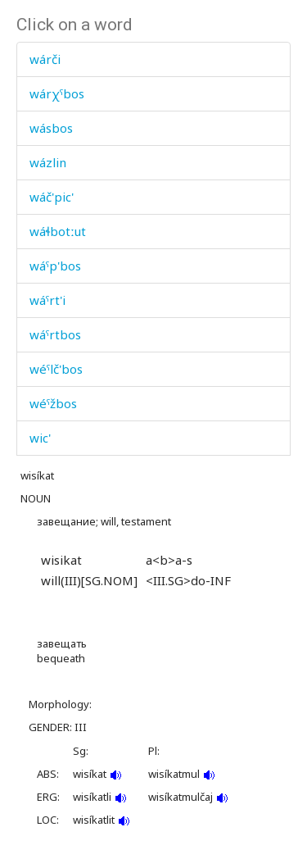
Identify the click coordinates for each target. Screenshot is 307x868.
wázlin (48, 162)
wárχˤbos (57, 93)
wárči (45, 59)
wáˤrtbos (55, 334)
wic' (40, 438)
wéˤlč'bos (56, 369)
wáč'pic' (52, 197)
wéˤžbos (53, 403)
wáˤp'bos (55, 266)
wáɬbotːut (58, 231)
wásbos (51, 128)
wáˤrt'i (47, 300)
